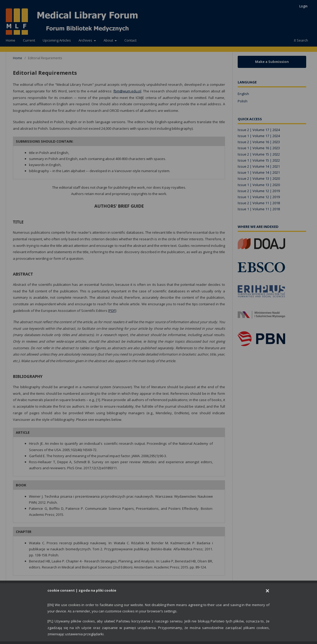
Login (303, 6)
